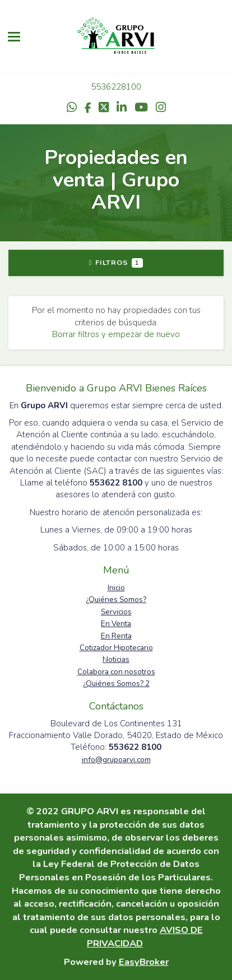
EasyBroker (144, 962)
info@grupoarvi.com (116, 760)
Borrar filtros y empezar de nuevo (116, 334)
